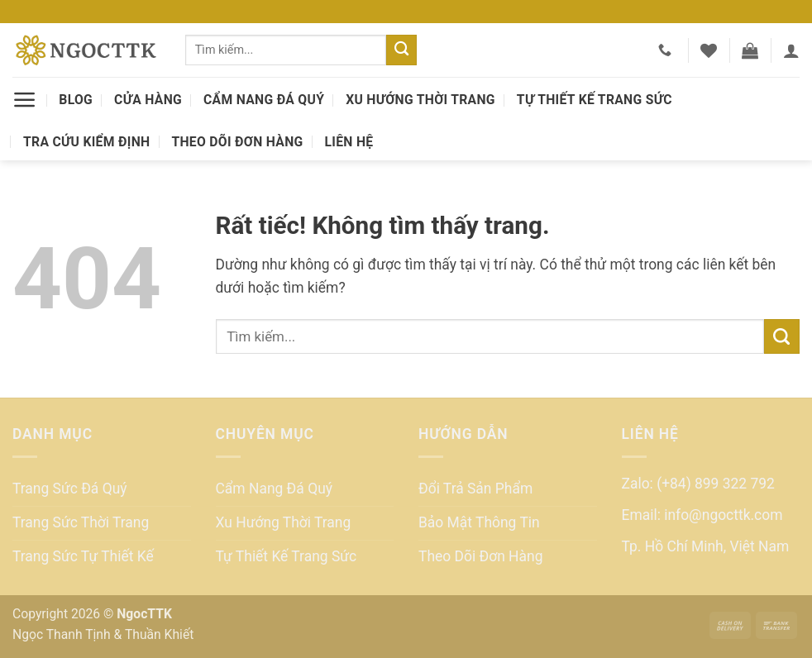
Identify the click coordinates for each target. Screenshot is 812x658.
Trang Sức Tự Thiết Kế (83, 556)
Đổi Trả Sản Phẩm (475, 489)
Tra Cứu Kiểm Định (86, 142)
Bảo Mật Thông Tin (479, 522)
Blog (76, 100)
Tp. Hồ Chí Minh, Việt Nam (706, 546)
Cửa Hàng (148, 100)
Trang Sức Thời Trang (81, 522)
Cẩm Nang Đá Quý (264, 100)
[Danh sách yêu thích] (709, 50)
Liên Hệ (349, 142)
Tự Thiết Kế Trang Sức (595, 100)
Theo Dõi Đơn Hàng (237, 142)
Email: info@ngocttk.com (702, 515)
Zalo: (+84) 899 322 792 (698, 484)
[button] (750, 50)
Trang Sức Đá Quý (70, 489)
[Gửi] (401, 50)
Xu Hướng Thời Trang (420, 100)
